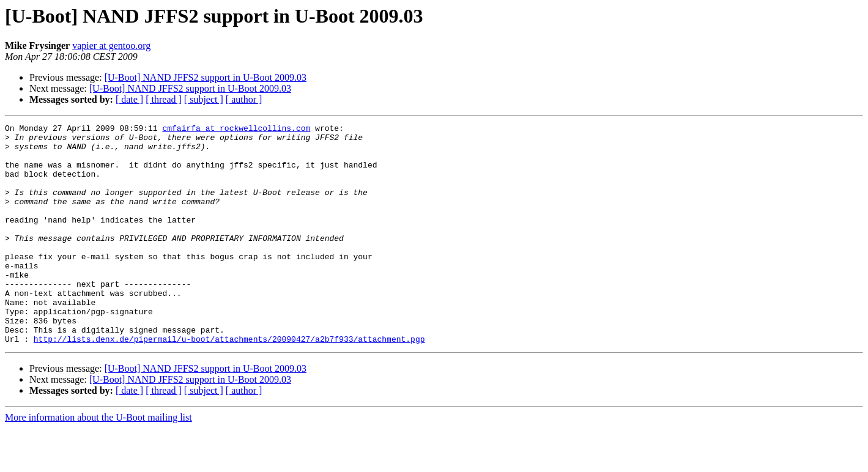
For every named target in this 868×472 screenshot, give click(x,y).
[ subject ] (204, 99)
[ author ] (244, 99)
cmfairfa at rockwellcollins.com (236, 130)
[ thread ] (164, 99)
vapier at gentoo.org (111, 46)
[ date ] (129, 99)
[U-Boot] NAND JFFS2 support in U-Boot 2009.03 (206, 77)
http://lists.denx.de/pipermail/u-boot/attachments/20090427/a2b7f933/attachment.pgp (229, 383)
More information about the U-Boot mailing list (98, 461)
